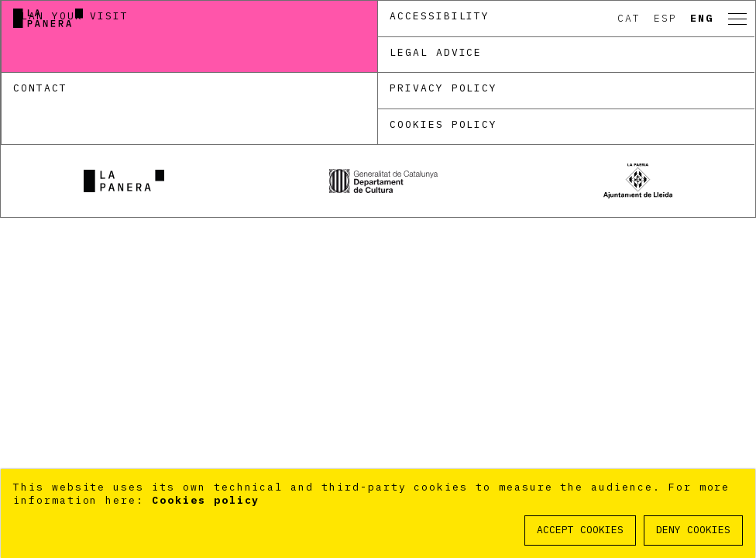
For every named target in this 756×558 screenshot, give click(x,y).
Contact (40, 88)
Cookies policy (443, 124)
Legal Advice (436, 52)
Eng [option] (702, 18)
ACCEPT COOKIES (580, 530)
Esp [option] (665, 18)
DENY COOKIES (693, 530)
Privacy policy (443, 88)
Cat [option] (629, 18)
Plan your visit (71, 16)
